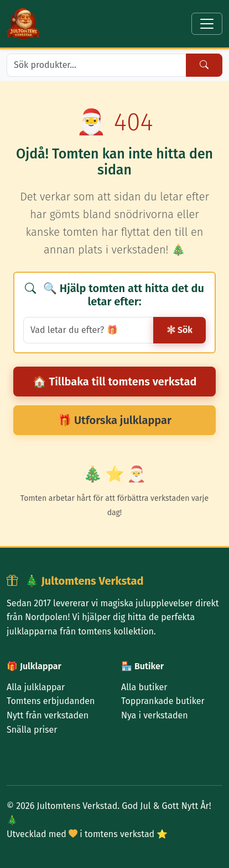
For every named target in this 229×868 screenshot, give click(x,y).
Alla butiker (144, 687)
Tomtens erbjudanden (51, 701)
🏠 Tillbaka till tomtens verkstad (115, 382)
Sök (179, 330)
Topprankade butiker (163, 701)
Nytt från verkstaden (48, 715)
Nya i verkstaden (155, 715)
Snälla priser (32, 730)
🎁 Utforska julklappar (114, 420)
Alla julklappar (36, 687)
